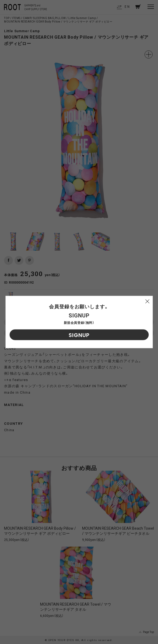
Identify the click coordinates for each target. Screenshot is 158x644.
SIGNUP (79, 335)
